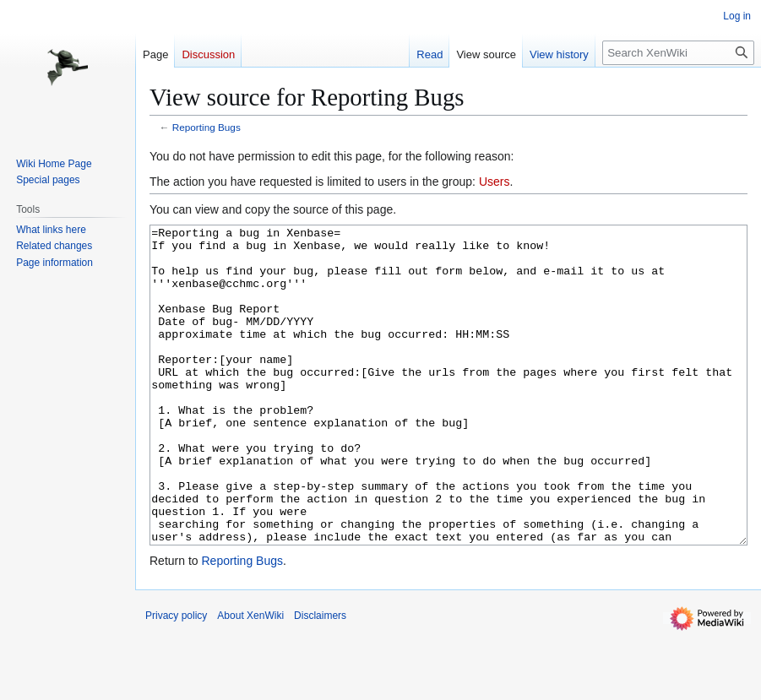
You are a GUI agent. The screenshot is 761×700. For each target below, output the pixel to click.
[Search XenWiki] (678, 53)
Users (495, 182)
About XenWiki (250, 679)
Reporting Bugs (207, 127)
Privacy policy (176, 679)
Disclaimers (320, 679)
